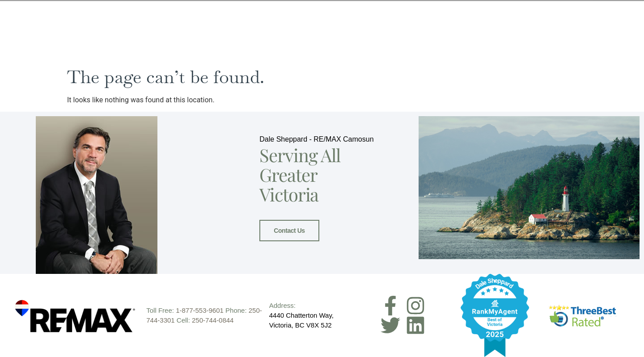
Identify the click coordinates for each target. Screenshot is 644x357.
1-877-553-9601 (200, 310)
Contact (580, 35)
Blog (541, 35)
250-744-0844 (213, 320)
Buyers (448, 35)
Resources (496, 35)
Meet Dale (353, 35)
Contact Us (289, 230)
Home (312, 35)
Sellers (400, 35)
